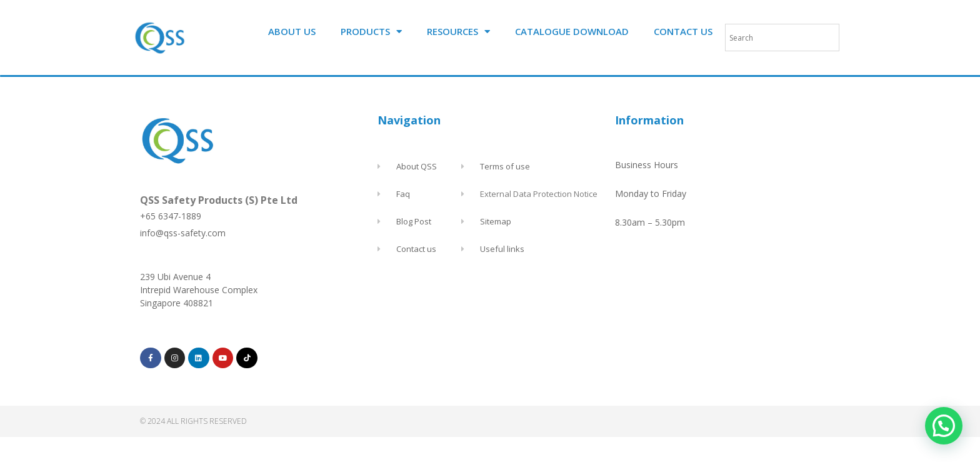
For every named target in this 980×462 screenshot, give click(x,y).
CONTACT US (683, 31)
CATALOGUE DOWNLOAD (572, 31)
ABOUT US (292, 31)
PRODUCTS (371, 32)
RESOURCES (458, 32)
